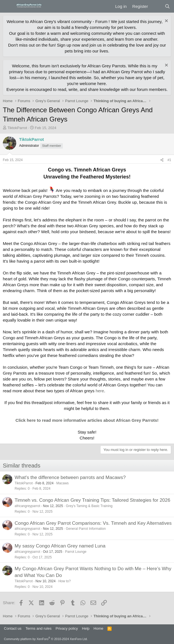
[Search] (167, 6)
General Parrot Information (86, 529)
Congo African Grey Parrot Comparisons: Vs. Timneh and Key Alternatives (93, 523)
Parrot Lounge (76, 552)
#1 (169, 160)
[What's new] (156, 6)
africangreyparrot (27, 506)
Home (99, 628)
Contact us (13, 628)
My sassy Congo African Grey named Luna (60, 546)
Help (86, 628)
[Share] (162, 160)
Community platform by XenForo (46, 639)
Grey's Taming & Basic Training (89, 506)
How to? (65, 581)
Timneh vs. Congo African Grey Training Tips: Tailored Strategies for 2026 (92, 500)
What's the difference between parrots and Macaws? (70, 477)
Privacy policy (67, 628)
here (100, 391)
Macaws (62, 483)
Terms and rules (39, 628)
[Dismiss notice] (166, 21)
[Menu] (8, 6)
